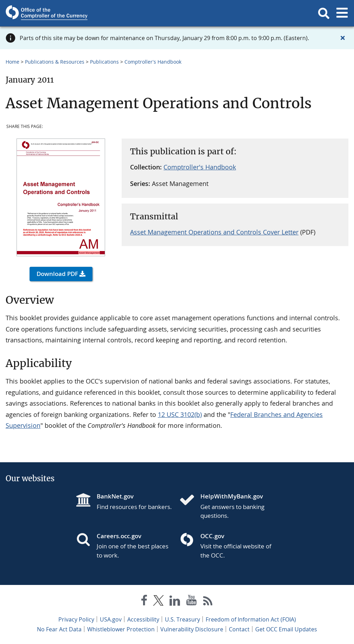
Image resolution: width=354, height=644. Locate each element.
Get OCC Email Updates (286, 629)
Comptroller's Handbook (153, 62)
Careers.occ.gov (119, 536)
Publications (104, 62)
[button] (324, 13)
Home (12, 62)
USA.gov (111, 619)
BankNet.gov (115, 496)
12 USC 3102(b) (180, 414)
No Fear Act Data (59, 629)
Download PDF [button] (57, 274)
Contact (239, 629)
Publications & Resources (55, 62)
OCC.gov (212, 536)
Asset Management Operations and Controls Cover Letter (214, 232)
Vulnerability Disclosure (192, 629)
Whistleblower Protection (121, 629)
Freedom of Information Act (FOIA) (251, 619)
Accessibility (143, 619)
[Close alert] (343, 38)
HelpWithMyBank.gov (232, 496)
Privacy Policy (76, 619)
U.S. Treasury (182, 619)
